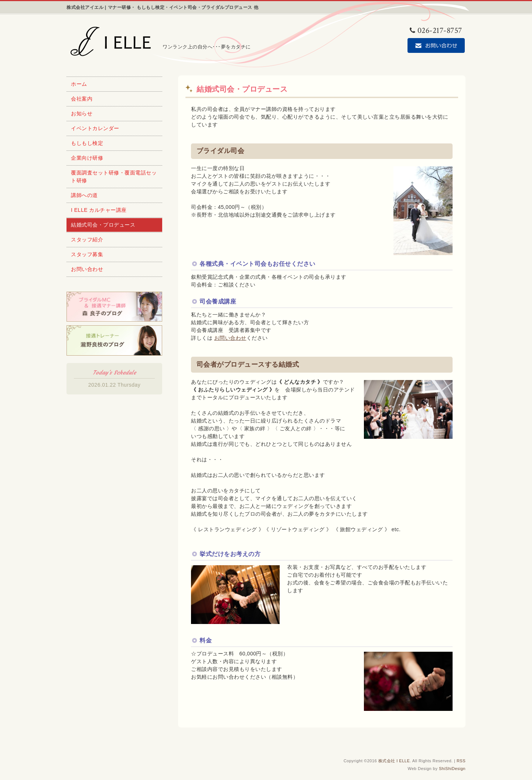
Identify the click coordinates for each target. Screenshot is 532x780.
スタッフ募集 (87, 254)
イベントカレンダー (95, 128)
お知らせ (82, 113)
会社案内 (82, 99)
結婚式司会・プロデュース (103, 225)
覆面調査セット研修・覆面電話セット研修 (114, 177)
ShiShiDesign (452, 769)
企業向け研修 (87, 158)
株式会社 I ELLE (394, 761)
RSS (461, 761)
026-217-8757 (436, 30)
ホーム (79, 84)
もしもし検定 (87, 143)
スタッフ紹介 (87, 240)
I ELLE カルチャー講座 (99, 210)
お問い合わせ (230, 338)
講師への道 (84, 195)
